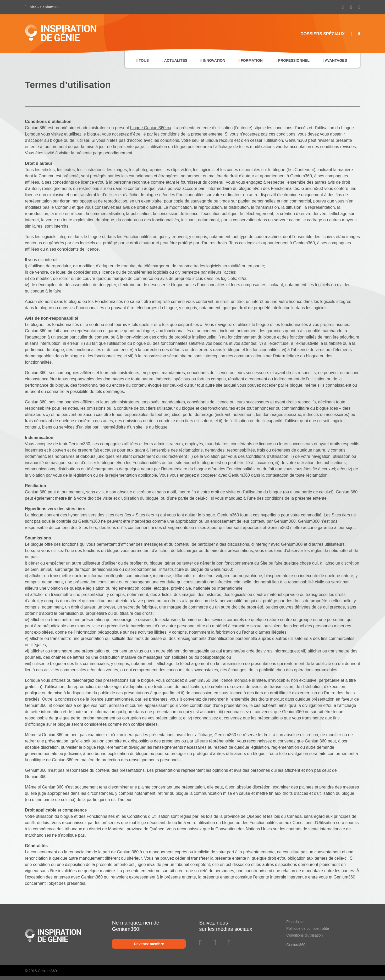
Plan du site (296, 922)
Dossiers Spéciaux (323, 34)
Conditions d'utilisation (304, 935)
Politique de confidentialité (308, 928)
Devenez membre (149, 944)
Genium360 (296, 945)
